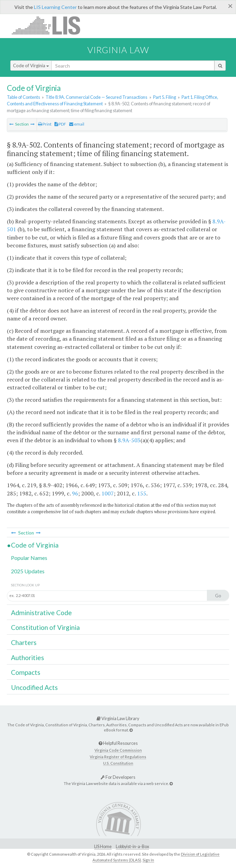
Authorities (28, 658)
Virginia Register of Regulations (118, 757)
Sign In (148, 860)
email (77, 124)
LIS (50, 25)
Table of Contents (23, 97)
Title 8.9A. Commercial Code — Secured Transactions (96, 97)
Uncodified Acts (34, 687)
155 (142, 493)
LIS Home (103, 847)
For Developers (118, 777)
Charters (24, 642)
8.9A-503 (129, 440)
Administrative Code (41, 613)
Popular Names (29, 558)
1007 (108, 493)
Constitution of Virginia (45, 627)
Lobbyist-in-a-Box (132, 847)
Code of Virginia (31, 66)
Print (45, 124)
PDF (60, 124)
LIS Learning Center (55, 7)
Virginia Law (118, 50)
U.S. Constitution (118, 763)
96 (75, 493)
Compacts (26, 672)
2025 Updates (28, 571)
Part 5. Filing (165, 97)
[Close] (230, 6)
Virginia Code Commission (118, 750)
